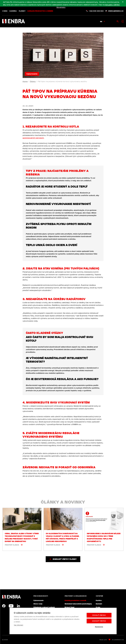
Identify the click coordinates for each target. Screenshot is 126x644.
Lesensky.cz (119, 640)
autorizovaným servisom (33, 138)
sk (101, 21)
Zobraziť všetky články (65, 559)
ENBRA (11, 597)
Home (25, 81)
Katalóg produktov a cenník (40, 11)
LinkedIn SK (18, 606)
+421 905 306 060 (96, 11)
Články (22, 11)
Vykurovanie (32, 74)
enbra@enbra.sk (116, 11)
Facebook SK (4, 606)
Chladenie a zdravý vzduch (44, 607)
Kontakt (99, 604)
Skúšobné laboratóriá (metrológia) (78, 604)
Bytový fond (70, 607)
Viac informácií (19, 625)
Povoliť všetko (99, 615)
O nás (5, 11)
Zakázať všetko (99, 621)
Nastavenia (99, 627)
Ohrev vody (38, 604)
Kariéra (13, 11)
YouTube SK (11, 606)
